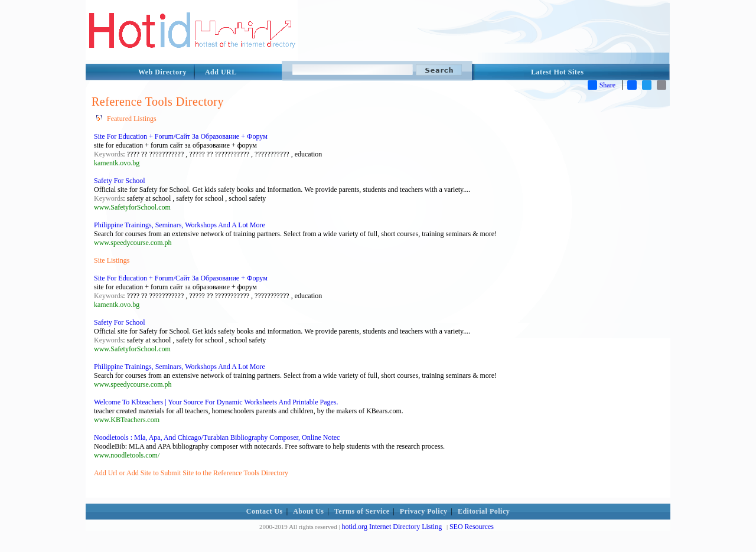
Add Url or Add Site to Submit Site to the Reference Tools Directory (191, 473)
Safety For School (120, 181)
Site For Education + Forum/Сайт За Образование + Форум (181, 136)
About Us (308, 511)
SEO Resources (472, 527)
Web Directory (162, 72)
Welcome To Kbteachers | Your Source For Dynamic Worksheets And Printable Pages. (216, 402)
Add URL (221, 72)
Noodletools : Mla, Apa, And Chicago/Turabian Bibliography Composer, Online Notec (217, 437)
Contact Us (265, 511)
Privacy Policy (424, 511)
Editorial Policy (484, 511)
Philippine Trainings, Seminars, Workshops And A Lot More (180, 225)
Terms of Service (362, 511)
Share (602, 85)
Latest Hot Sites (557, 72)
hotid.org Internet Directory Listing (392, 527)
